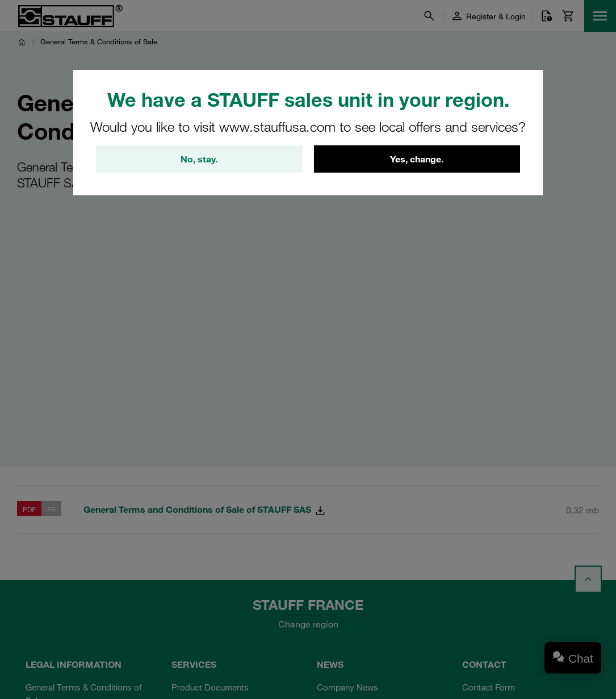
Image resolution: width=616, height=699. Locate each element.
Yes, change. (417, 159)
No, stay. (199, 159)
